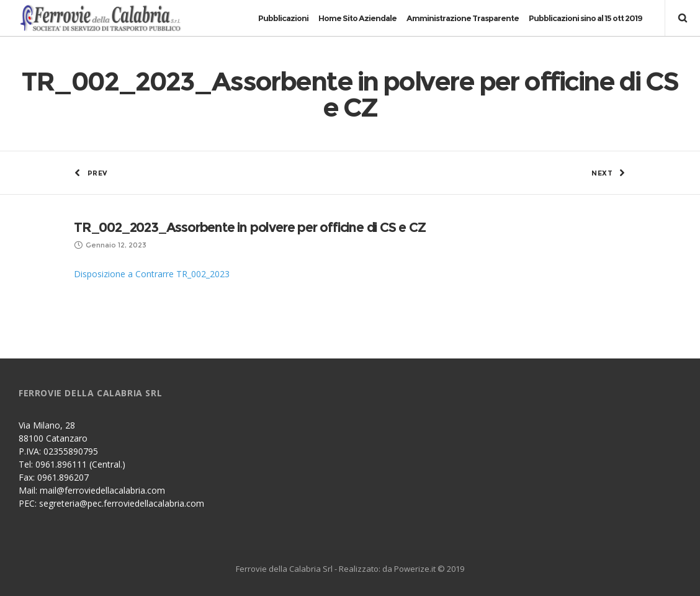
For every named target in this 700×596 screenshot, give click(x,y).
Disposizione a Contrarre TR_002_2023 (152, 274)
